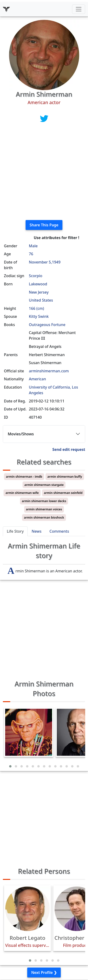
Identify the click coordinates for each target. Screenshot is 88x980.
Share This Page (44, 225)
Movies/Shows (21, 434)
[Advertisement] (44, 172)
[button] (10, 766)
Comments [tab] (59, 531)
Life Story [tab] (15, 531)
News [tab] (37, 531)
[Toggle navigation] (79, 9)
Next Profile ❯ (44, 972)
